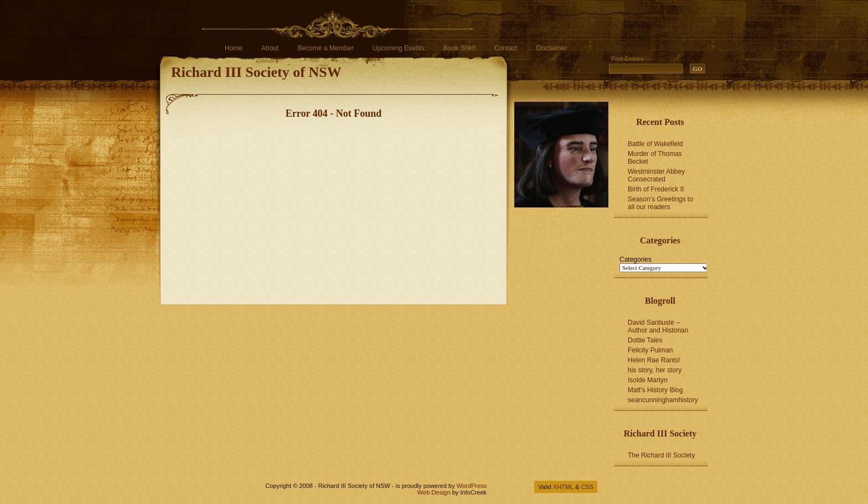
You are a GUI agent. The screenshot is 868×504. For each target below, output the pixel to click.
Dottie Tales (645, 340)
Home (234, 48)
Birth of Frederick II (656, 189)
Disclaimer (551, 48)
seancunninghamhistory (663, 400)
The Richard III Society (661, 455)
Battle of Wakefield (655, 144)
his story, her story (655, 370)
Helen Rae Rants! (654, 360)
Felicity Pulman (650, 350)
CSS (587, 487)
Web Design (434, 492)
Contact (506, 48)
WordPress (472, 486)
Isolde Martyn (648, 380)
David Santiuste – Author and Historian (658, 326)
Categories (635, 259)
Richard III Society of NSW (256, 72)
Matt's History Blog (655, 390)
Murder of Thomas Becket (655, 158)
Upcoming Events (399, 48)
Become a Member (325, 48)
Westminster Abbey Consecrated (656, 175)
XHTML (563, 487)
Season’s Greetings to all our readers (660, 203)
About (270, 48)
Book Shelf (459, 48)
